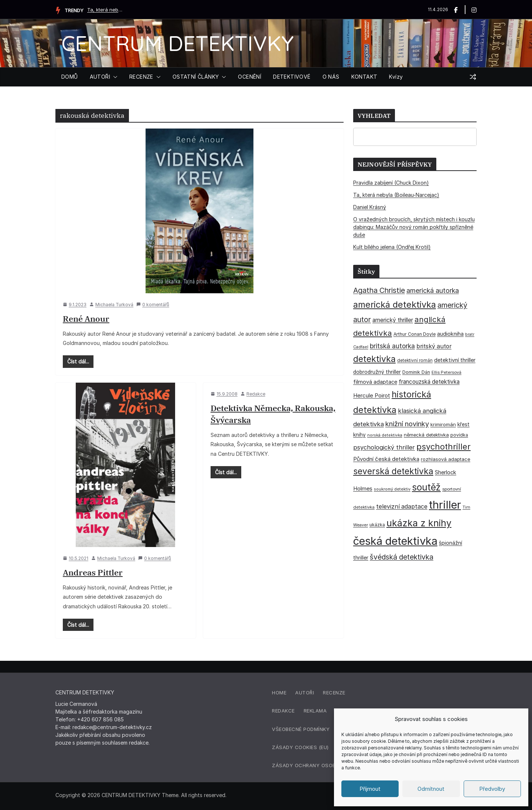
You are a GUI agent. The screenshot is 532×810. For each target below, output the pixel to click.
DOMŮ (70, 77)
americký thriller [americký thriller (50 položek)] (393, 320)
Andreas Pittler (93, 572)
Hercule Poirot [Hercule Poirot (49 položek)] (372, 395)
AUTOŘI (100, 77)
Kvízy (396, 77)
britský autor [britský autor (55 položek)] (434, 346)
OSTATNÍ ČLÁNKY (196, 77)
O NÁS (331, 77)
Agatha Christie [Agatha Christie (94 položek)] (379, 290)
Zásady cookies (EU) (300, 747)
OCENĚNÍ (250, 77)
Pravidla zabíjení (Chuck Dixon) (391, 183)
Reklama (315, 711)
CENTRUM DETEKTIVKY (178, 43)
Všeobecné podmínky (301, 729)
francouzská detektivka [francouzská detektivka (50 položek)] (429, 382)
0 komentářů (153, 305)
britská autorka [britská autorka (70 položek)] (392, 346)
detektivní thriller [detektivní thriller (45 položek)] (455, 360)
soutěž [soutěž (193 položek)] (426, 487)
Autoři (305, 693)
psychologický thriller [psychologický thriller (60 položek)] (384, 447)
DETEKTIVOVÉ (292, 77)
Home (279, 693)
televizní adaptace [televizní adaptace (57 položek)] (402, 507)
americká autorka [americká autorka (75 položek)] (433, 290)
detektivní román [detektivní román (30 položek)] (415, 360)
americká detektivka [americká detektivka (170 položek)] (395, 305)
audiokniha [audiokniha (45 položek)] (450, 334)
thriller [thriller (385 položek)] (445, 505)
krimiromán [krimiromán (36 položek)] (443, 424)
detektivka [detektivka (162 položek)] (374, 359)
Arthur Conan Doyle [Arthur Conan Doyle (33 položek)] (415, 334)
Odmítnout (431, 789)
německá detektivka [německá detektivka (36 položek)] (426, 435)
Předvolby (492, 789)
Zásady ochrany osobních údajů (319, 765)
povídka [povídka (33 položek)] (459, 435)
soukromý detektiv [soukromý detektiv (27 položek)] (392, 489)
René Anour (86, 319)
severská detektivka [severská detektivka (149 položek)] (393, 471)
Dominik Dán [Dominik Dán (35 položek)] (416, 372)
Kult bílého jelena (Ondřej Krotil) (392, 247)
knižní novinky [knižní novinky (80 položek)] (407, 424)
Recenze (334, 693)
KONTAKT (364, 77)
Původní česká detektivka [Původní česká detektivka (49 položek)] (386, 459)
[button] (114, 77)
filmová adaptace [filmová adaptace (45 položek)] (375, 382)
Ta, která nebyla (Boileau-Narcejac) (106, 10)
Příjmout (370, 789)
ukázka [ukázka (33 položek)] (377, 525)
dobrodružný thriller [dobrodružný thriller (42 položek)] (377, 372)
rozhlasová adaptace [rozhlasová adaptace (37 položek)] (446, 459)
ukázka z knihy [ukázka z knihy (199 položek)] (419, 523)
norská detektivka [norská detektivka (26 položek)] (385, 435)
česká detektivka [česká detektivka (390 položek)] (395, 541)
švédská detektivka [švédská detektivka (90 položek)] (402, 557)
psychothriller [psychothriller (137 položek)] (444, 447)
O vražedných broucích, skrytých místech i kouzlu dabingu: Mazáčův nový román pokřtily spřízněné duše (414, 227)
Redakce (256, 394)
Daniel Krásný (370, 207)
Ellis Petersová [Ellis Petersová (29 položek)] (446, 372)
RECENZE (141, 77)
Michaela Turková (114, 305)
